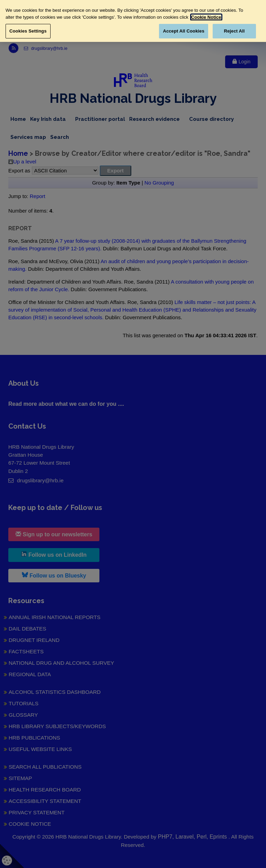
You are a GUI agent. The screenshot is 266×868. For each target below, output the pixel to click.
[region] (133, 21)
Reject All (234, 31)
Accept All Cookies (184, 31)
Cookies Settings (28, 31)
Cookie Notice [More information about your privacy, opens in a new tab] (206, 17)
